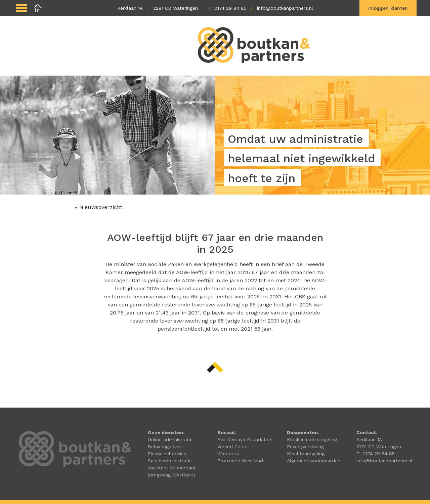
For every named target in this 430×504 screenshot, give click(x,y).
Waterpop (228, 454)
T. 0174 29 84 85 (227, 8)
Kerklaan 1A (130, 8)
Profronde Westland (240, 461)
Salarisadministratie (170, 461)
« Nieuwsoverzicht (99, 207)
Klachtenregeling (306, 454)
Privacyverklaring (305, 447)
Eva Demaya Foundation (245, 439)
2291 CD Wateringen (176, 8)
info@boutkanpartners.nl (285, 8)
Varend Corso (232, 447)
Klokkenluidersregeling (312, 439)
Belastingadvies (165, 447)
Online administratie (170, 439)
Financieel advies (167, 454)
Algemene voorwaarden (314, 461)
